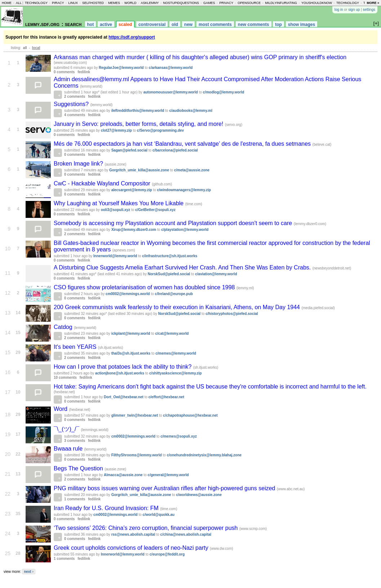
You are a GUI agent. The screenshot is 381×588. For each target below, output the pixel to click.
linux (73, 3)
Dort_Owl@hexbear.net (124, 397)
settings (369, 10)
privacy (227, 3)
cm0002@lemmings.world (128, 294)
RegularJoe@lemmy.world (121, 68)
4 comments (75, 115)
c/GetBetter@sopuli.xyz (155, 210)
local (36, 48)
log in (339, 10)
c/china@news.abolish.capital (186, 534)
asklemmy (150, 3)
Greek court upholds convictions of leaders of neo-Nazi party (132, 548)
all (19, 3)
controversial (152, 25)
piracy (58, 3)
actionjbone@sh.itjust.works (120, 373)
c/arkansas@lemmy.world (171, 68)
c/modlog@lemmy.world (224, 92)
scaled (125, 25)
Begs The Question (79, 468)
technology (36, 3)
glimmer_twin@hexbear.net (135, 415)
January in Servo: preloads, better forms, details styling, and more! (139, 124)
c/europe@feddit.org (167, 554)
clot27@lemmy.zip (116, 130)
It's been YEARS (76, 347)
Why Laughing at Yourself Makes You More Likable (119, 203)
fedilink (84, 72)
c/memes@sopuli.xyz (179, 436)
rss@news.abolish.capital (133, 534)
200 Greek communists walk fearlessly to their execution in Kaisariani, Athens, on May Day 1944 (178, 307)
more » (373, 3)
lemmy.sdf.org (42, 24)
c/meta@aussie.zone (192, 170)
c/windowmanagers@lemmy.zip (184, 190)
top (278, 25)
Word (61, 409)
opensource (249, 3)
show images (302, 25)
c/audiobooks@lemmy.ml (191, 111)
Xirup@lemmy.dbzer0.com (134, 230)
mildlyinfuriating (281, 3)
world (130, 3)
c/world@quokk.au (159, 515)
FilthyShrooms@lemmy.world (137, 455)
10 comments (65, 378)
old (175, 25)
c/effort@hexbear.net (166, 397)
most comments (215, 25)
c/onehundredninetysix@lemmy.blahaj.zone (204, 455)
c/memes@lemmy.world (176, 353)
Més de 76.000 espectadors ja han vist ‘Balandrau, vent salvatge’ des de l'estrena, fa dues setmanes (183, 144)
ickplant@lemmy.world (131, 334)
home (7, 3)
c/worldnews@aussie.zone (199, 495)
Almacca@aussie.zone (123, 475)
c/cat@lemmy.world (172, 334)
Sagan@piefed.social (129, 150)
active (106, 25)
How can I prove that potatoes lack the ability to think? (123, 367)
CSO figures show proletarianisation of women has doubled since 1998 (145, 287)
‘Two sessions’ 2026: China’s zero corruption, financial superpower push (147, 528)
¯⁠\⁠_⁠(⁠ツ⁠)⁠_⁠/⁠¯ (67, 429)
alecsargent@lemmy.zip (132, 190)
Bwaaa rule (69, 449)
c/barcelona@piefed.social (175, 150)
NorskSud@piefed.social (169, 274)
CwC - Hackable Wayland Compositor (103, 183)
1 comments (75, 499)
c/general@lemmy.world (168, 475)
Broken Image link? (79, 164)
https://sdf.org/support (132, 37)
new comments (254, 25)
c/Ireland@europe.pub (174, 294)
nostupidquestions (181, 3)
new (188, 25)
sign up (354, 10)
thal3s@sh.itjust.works (131, 353)
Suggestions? (72, 104)
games (209, 3)
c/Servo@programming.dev (160, 130)
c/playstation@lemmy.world (185, 230)
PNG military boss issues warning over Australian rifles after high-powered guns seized (165, 488)
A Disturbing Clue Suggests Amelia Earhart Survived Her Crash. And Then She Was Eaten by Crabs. (183, 267)
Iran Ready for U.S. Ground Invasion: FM (107, 508)
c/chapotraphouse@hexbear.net (190, 415)
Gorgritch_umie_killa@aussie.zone (139, 170)
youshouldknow (317, 3)
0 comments (64, 72)
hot (91, 25)
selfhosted (93, 3)
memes (114, 3)
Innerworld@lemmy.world (115, 256)
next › (29, 572)
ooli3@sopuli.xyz (116, 210)
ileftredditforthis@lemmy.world (138, 111)
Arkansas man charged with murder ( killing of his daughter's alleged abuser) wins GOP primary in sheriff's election (200, 57)
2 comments (75, 96)
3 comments (75, 441)
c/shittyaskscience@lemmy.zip (176, 373)
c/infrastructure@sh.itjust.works (170, 256)
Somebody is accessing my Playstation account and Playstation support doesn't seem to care (174, 223)
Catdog (64, 327)
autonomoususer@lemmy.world (171, 92)
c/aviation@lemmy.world (216, 274)
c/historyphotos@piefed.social (232, 314)
